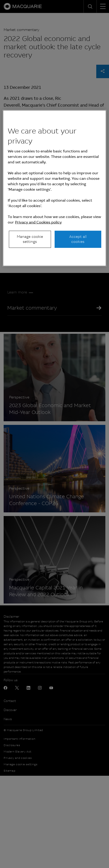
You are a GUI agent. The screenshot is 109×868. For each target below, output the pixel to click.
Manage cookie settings (30, 239)
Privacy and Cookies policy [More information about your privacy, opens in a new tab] (38, 222)
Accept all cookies (78, 239)
